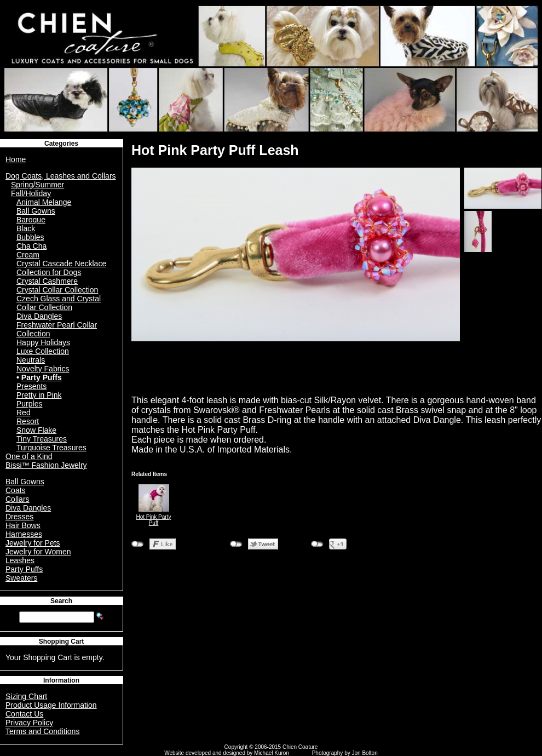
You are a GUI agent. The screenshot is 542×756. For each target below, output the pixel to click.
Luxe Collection (43, 351)
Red (24, 413)
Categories (61, 144)
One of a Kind (29, 456)
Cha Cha (31, 246)
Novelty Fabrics (43, 369)
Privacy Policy (29, 723)
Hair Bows (23, 525)
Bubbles (30, 237)
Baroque (31, 220)
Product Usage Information (51, 705)
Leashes (20, 560)
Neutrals (31, 360)
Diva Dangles (39, 316)
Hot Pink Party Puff (154, 520)
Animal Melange (44, 202)
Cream (28, 255)
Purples (29, 404)
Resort (28, 421)
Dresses (19, 517)
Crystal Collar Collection (57, 290)
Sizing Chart (26, 696)
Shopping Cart (62, 642)
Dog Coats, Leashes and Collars (61, 176)
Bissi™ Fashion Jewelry (46, 465)
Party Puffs (42, 377)
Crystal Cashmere (47, 281)
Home (16, 159)
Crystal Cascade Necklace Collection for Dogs (61, 268)
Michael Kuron (272, 753)
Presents (31, 386)
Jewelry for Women (38, 552)
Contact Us (24, 714)
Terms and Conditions (42, 731)
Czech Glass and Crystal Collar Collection (59, 303)
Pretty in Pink (39, 395)
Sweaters (21, 578)
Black (26, 228)
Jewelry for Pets (33, 543)
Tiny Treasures (42, 439)
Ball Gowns (36, 211)
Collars (18, 499)
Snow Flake (36, 430)
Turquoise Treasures (51, 448)
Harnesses (24, 534)
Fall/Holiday (31, 193)
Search (61, 601)
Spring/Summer (38, 185)
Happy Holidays (43, 342)
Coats (16, 490)
